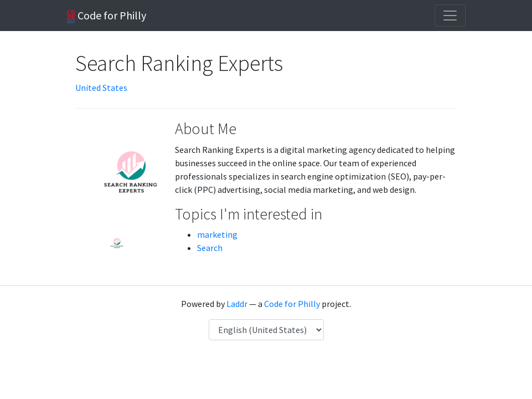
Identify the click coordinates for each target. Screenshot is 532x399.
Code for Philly (107, 16)
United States (101, 88)
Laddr (237, 304)
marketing (217, 234)
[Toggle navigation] (450, 16)
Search (210, 248)
